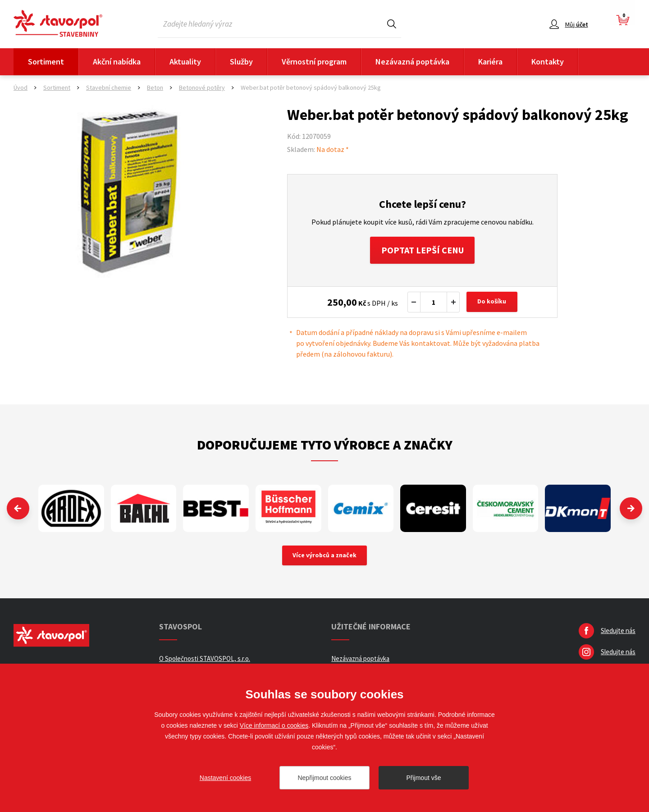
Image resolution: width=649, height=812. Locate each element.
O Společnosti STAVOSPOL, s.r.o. (205, 659)
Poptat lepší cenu (423, 250)
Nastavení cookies (225, 778)
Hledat (392, 24)
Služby (241, 62)
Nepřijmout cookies (324, 778)
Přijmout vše (423, 778)
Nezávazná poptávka (412, 62)
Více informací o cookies (274, 725)
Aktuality (185, 62)
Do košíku (492, 302)
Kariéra (490, 62)
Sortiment (46, 62)
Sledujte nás (618, 631)
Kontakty (548, 62)
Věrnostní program (314, 62)
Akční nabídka (117, 62)
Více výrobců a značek (325, 556)
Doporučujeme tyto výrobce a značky (325, 445)
